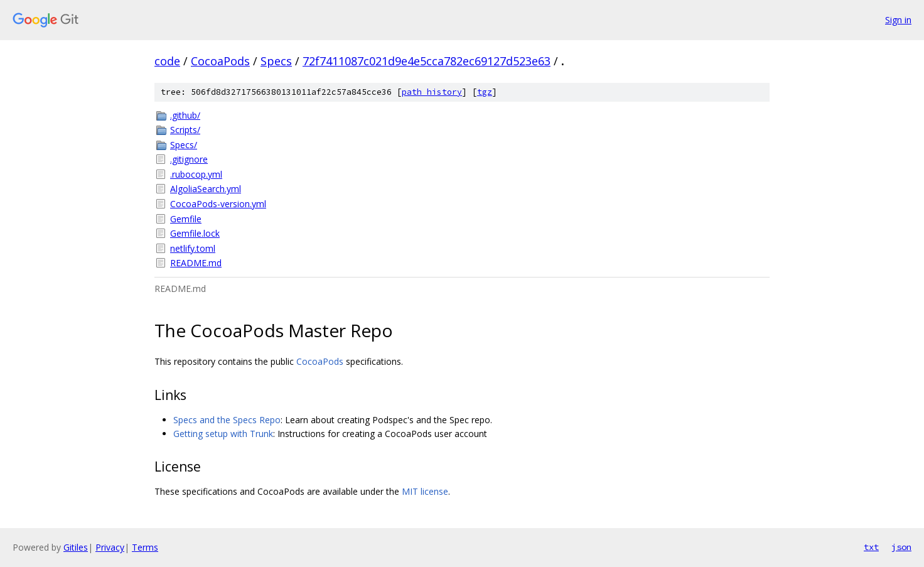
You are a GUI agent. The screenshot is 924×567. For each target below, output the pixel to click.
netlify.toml (193, 248)
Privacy (110, 547)
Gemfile (186, 219)
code (167, 61)
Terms (145, 547)
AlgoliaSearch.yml (206, 189)
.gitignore (189, 159)
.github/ (185, 115)
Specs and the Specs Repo (227, 420)
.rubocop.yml (196, 174)
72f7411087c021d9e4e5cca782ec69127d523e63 (427, 61)
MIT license (425, 491)
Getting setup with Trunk (223, 434)
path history (432, 92)
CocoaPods (220, 61)
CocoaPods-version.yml (218, 204)
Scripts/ (185, 130)
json (901, 547)
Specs (276, 61)
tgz (485, 92)
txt (871, 547)
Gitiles (76, 547)
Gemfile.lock (195, 233)
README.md (196, 263)
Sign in (898, 20)
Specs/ (184, 145)
